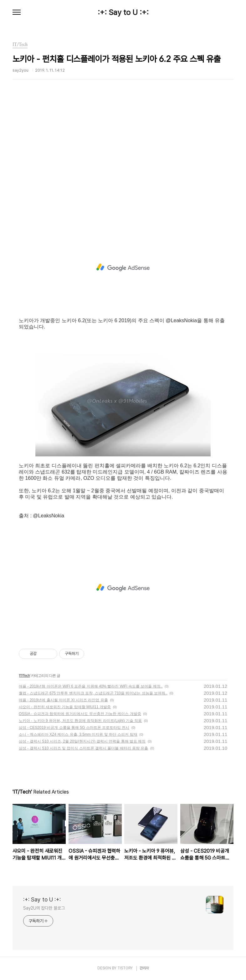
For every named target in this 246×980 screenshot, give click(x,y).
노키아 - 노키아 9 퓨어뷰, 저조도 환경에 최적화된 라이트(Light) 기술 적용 (80, 721)
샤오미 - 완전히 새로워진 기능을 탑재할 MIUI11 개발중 (65, 707)
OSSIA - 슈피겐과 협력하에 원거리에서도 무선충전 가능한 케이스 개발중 (80, 714)
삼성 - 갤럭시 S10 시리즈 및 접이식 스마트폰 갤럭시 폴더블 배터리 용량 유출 (83, 748)
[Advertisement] (123, 164)
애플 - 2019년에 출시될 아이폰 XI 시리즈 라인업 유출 (63, 700)
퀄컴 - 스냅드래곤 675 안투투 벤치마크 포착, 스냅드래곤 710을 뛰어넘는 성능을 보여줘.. (93, 693)
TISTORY (125, 968)
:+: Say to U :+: (123, 13)
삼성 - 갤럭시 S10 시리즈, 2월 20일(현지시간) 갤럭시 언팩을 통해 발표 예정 (82, 741)
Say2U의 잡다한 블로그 (44, 908)
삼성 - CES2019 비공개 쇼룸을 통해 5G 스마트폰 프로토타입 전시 (74, 728)
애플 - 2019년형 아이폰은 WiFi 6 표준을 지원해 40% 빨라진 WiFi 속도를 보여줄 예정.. (91, 686)
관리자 (144, 968)
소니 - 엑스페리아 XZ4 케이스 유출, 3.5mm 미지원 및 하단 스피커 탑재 (78, 734)
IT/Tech (24, 676)
